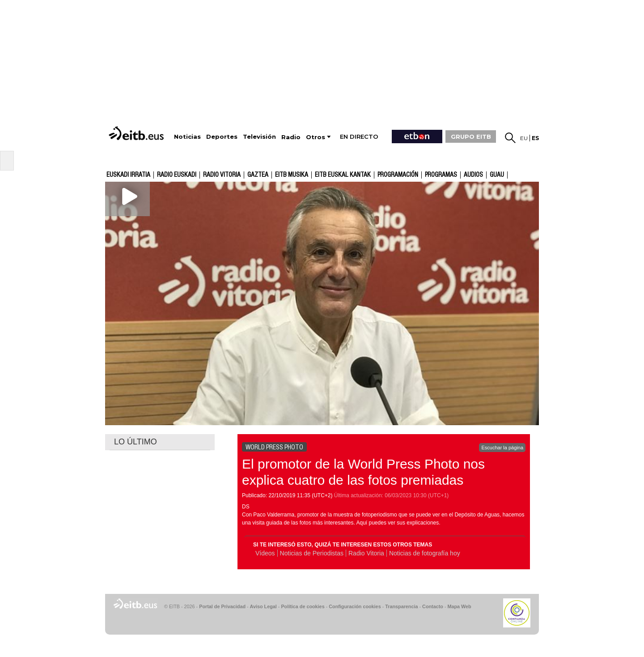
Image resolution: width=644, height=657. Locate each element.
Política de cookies (303, 606)
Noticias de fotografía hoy (425, 553)
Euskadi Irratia (128, 175)
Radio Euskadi (177, 175)
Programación (398, 175)
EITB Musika (292, 175)
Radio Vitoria (222, 175)
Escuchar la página (502, 448)
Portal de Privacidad (222, 606)
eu (524, 138)
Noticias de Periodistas (312, 553)
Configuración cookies (355, 606)
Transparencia (401, 606)
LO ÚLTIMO (136, 442)
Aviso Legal (263, 606)
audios (473, 175)
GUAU (497, 175)
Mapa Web (459, 606)
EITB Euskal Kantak (343, 175)
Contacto (433, 606)
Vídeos (265, 553)
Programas (441, 175)
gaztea (258, 175)
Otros (316, 137)
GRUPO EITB (471, 137)
